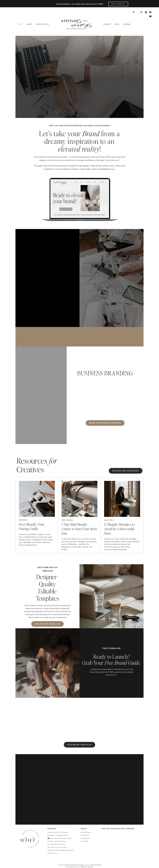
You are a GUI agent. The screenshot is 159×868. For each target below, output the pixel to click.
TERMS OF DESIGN (87, 867)
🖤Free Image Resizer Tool (60, 838)
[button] (43, 24)
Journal (127, 24)
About (30, 24)
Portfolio (52, 853)
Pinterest (85, 835)
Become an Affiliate (57, 847)
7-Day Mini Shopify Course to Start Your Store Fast (79, 529)
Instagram (86, 832)
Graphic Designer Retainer (60, 850)
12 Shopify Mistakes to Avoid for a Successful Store (119, 529)
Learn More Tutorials (58, 832)
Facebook (85, 838)
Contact (107, 24)
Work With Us (43, 24)
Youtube (85, 841)
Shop (117, 24)
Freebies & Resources (58, 835)
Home (20, 24)
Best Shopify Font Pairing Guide (32, 526)
